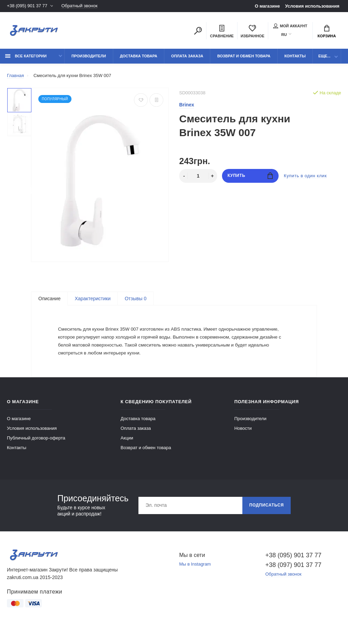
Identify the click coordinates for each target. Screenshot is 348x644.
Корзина (327, 31)
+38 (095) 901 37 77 (27, 6)
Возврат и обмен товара (244, 56)
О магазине (267, 6)
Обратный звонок (80, 6)
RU (284, 35)
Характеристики (93, 299)
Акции (127, 448)
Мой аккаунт (290, 26)
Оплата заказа (187, 56)
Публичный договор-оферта (36, 448)
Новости (243, 438)
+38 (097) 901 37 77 (294, 575)
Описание (49, 299)
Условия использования (312, 6)
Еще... (324, 56)
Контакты (295, 56)
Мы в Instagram (195, 574)
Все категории (26, 56)
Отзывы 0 (136, 299)
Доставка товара (138, 56)
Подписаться (266, 515)
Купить (250, 176)
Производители (89, 56)
